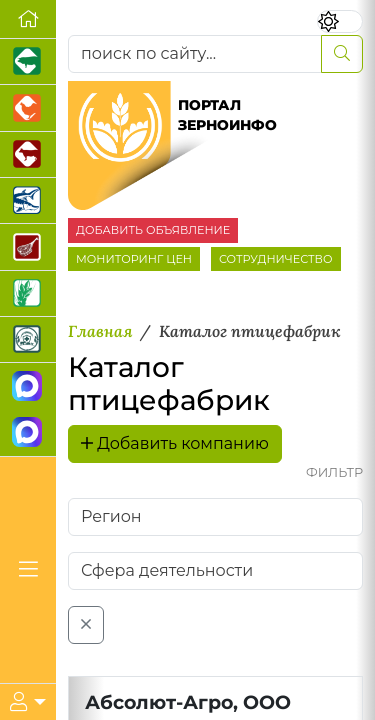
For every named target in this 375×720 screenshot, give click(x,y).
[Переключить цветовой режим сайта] (340, 21)
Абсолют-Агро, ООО (188, 702)
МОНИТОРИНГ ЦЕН (134, 259)
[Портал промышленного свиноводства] (28, 62)
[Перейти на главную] (28, 19)
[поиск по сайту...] (195, 54)
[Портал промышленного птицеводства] (28, 108)
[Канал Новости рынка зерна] (28, 386)
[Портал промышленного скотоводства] (28, 155)
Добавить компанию (175, 443)
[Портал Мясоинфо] (28, 247)
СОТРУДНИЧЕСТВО (276, 259)
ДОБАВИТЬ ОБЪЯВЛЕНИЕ (153, 230)
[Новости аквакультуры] (28, 201)
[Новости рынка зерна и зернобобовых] (28, 294)
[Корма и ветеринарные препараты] (28, 340)
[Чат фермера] (28, 433)
